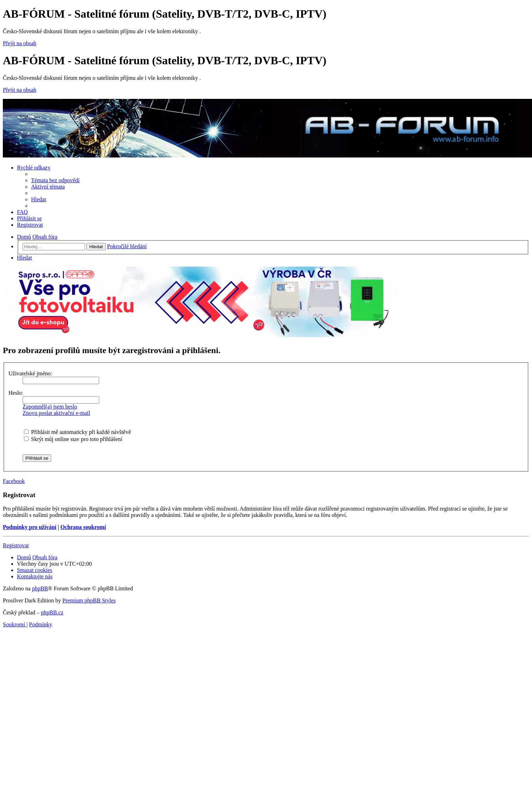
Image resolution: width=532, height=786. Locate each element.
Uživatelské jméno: (30, 373)
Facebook (14, 481)
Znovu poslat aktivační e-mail (56, 413)
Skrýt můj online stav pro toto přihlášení (73, 439)
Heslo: (16, 393)
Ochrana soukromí (83, 527)
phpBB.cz (52, 612)
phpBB (40, 588)
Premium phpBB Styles (89, 600)
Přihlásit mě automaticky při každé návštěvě (77, 432)
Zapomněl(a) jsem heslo (50, 407)
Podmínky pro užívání (30, 527)
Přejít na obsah (20, 43)
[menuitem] (55, 180)
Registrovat (16, 545)
